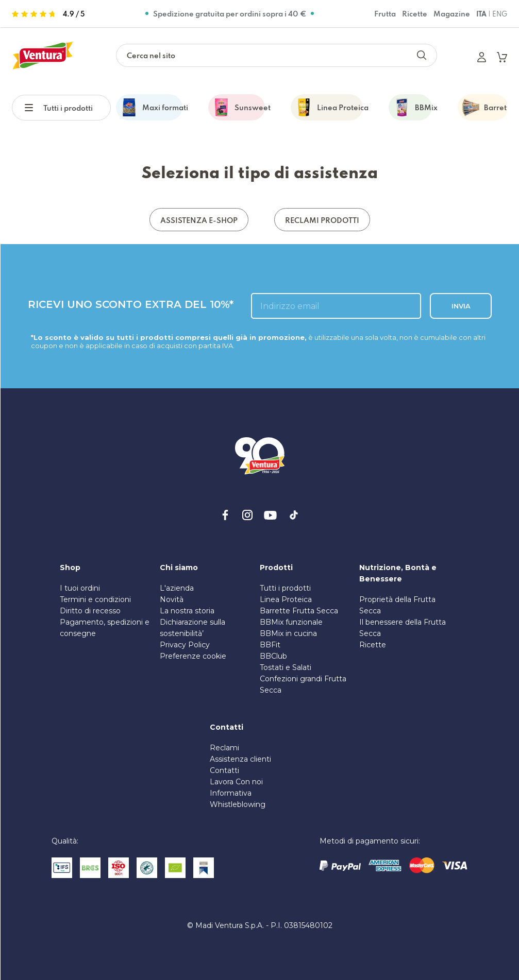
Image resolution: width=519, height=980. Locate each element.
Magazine (452, 14)
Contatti (224, 770)
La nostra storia (187, 611)
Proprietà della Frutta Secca (397, 605)
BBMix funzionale (291, 622)
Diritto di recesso (90, 611)
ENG (500, 14)
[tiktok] (294, 515)
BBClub (273, 656)
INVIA (461, 306)
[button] (34, 106)
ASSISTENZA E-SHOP (199, 220)
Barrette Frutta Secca (299, 611)
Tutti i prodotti (68, 108)
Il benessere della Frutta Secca (403, 628)
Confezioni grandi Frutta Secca (303, 684)
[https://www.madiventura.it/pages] (43, 55)
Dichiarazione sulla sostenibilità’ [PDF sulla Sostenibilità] (192, 628)
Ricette (415, 14)
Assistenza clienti (240, 759)
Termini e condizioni (95, 599)
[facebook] (225, 515)
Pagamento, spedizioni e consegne (105, 628)
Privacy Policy (185, 645)
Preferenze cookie (193, 656)
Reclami (224, 748)
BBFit (270, 645)
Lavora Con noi (236, 782)
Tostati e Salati (286, 667)
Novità (172, 599)
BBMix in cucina (288, 633)
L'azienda (177, 588)
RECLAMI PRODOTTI (322, 220)
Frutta (385, 14)
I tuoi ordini (80, 588)
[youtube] (270, 515)
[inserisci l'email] (336, 306)
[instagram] (247, 515)
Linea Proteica (286, 599)
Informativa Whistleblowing (238, 799)
